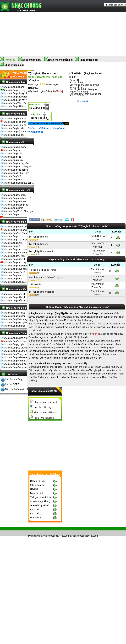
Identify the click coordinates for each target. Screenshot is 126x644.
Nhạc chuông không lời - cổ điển (19, 266)
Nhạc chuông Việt (12, 275)
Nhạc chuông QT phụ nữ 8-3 (18, 344)
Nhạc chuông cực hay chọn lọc (19, 90)
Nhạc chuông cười (13, 154)
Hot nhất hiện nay (43, 407)
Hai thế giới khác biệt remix (43, 270)
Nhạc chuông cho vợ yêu (16, 163)
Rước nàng (36, 518)
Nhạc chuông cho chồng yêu (18, 167)
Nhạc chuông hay (32, 60)
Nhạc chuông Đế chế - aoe (17, 135)
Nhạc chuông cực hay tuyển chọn (47, 402)
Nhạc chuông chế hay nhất (17, 100)
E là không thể (37, 485)
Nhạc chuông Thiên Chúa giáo (19, 211)
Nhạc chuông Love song (16, 269)
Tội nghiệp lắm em (38, 237)
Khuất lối (35, 509)
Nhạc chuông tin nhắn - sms (18, 316)
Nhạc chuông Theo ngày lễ (19, 334)
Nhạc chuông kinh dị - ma (16, 173)
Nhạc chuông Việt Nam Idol (17, 253)
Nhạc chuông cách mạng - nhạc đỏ (19, 262)
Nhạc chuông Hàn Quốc (16, 227)
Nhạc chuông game (13, 208)
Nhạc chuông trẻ (12, 246)
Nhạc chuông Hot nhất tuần (17, 122)
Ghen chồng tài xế (39, 505)
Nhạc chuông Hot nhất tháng (18, 119)
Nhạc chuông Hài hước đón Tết (19, 106)
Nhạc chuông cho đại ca (16, 170)
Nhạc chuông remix (13, 160)
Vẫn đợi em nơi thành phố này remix (47, 277)
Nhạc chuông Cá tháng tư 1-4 (18, 348)
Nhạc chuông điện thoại (19, 308)
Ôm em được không (40, 501)
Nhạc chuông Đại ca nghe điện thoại (19, 319)
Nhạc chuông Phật (13, 214)
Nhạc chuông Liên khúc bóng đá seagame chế (19, 183)
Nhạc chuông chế (12, 157)
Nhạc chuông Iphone (14, 87)
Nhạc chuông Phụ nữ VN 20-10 (19, 361)
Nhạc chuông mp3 (14, 65)
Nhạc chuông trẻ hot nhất (16, 132)
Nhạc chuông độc (89, 60)
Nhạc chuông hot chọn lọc (17, 128)
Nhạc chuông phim (13, 243)
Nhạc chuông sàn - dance (16, 249)
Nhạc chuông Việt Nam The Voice (19, 233)
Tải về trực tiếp (37, 106)
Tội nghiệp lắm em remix (41, 251)
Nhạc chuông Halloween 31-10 (19, 357)
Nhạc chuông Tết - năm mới (17, 103)
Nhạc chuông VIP (12, 176)
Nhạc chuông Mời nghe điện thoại (19, 322)
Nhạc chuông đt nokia (14, 313)
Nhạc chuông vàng (13, 279)
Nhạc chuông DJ (12, 236)
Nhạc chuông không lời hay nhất (19, 97)
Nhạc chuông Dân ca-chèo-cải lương (19, 282)
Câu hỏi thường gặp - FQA (18, 389)
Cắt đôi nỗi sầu (38, 481)
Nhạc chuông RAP (13, 180)
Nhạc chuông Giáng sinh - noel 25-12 (19, 367)
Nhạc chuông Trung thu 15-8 (18, 354)
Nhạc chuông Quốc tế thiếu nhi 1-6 (19, 351)
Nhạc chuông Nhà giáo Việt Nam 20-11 (19, 364)
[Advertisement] (77, 445)
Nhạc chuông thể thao (14, 201)
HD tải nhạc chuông (44, 418)
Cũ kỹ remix (35, 284)
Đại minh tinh (37, 493)
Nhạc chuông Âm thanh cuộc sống (19, 198)
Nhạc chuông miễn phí (60, 60)
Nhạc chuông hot (15, 114)
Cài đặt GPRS (12, 384)
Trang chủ (10, 60)
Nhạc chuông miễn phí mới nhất (19, 294)
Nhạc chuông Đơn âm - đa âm (19, 326)
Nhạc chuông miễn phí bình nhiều (19, 301)
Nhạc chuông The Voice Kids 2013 (19, 240)
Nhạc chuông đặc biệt (18, 190)
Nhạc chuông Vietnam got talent (19, 230)
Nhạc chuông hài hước (15, 147)
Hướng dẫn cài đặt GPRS (43, 391)
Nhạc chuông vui (12, 150)
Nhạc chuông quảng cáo (16, 205)
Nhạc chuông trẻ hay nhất (16, 93)
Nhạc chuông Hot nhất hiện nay (19, 125)
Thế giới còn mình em (41, 497)
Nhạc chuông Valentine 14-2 (18, 341)
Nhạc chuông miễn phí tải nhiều (19, 297)
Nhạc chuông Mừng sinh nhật (18, 338)
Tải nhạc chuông (13, 379)
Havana (34, 489)
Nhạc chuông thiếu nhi (15, 259)
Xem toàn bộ (83, 101)
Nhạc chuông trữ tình (14, 256)
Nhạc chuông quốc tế (14, 272)
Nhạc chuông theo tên (14, 195)
